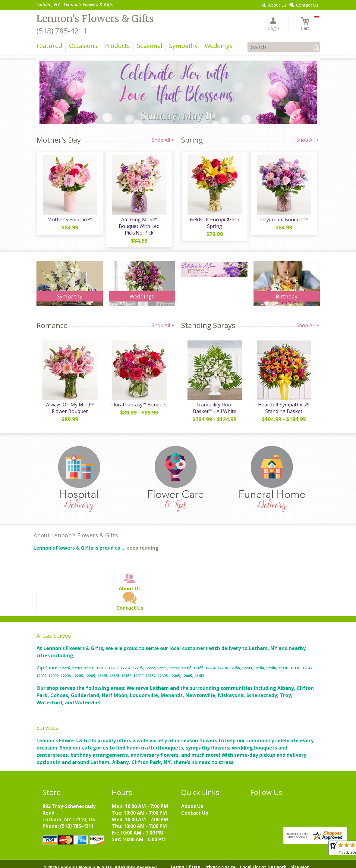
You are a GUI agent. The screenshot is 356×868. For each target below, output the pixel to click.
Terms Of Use (185, 862)
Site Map (300, 862)
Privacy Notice (220, 862)
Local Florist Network (263, 862)
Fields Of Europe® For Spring (214, 223)
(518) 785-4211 (62, 31)
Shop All (163, 140)
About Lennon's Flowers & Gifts (76, 530)
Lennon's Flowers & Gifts (95, 19)
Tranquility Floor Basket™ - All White (214, 403)
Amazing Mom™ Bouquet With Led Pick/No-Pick (139, 223)
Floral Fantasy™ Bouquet (139, 399)
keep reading (142, 543)
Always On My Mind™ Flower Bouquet (70, 403)
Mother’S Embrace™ (70, 220)
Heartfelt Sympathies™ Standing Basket (284, 403)
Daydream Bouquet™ (284, 220)
